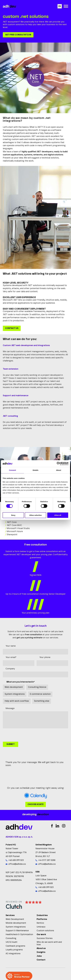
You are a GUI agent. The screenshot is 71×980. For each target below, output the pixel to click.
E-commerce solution (40, 694)
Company (10, 669)
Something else (42, 701)
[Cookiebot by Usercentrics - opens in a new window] (58, 464)
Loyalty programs (14, 950)
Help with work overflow (17, 701)
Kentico (40, 923)
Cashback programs (15, 946)
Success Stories (45, 938)
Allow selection (35, 515)
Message (10, 708)
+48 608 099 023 (16, 860)
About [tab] (59, 470)
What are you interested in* (21, 682)
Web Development (15, 919)
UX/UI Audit (12, 942)
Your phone (45, 657)
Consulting (11, 938)
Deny (13, 515)
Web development (14, 687)
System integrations (15, 694)
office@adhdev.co (17, 864)
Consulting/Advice (37, 687)
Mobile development (16, 923)
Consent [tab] (12, 470)
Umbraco (41, 927)
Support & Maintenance (17, 931)
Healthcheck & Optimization (19, 935)
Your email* (11, 657)
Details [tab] (35, 470)
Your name (11, 646)
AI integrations (13, 954)
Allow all (58, 515)
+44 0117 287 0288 (47, 860)
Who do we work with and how (49, 943)
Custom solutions (45, 931)
